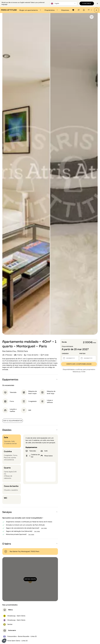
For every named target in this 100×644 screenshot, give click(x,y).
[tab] (30, 10)
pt (90, 10)
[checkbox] (92, 17)
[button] (4, 641)
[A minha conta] (96, 10)
